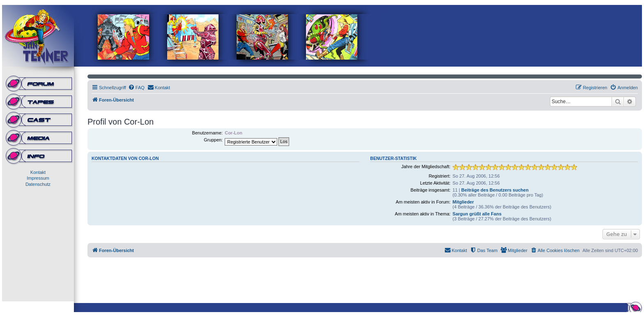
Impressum (38, 178)
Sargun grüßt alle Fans (477, 214)
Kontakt (38, 172)
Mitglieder (463, 202)
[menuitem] (136, 88)
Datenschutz (38, 184)
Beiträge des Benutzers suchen (495, 190)
